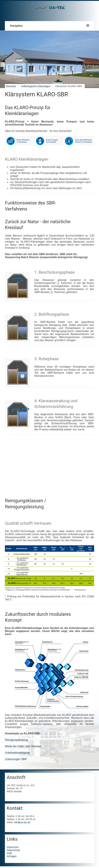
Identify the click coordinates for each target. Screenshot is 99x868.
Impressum (13, 847)
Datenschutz (13, 850)
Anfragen (12, 856)
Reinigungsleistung (16, 740)
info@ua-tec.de (22, 822)
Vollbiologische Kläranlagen (36, 86)
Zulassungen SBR (16, 759)
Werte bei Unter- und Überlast (23, 746)
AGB (9, 853)
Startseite (11, 86)
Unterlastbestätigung (17, 753)
